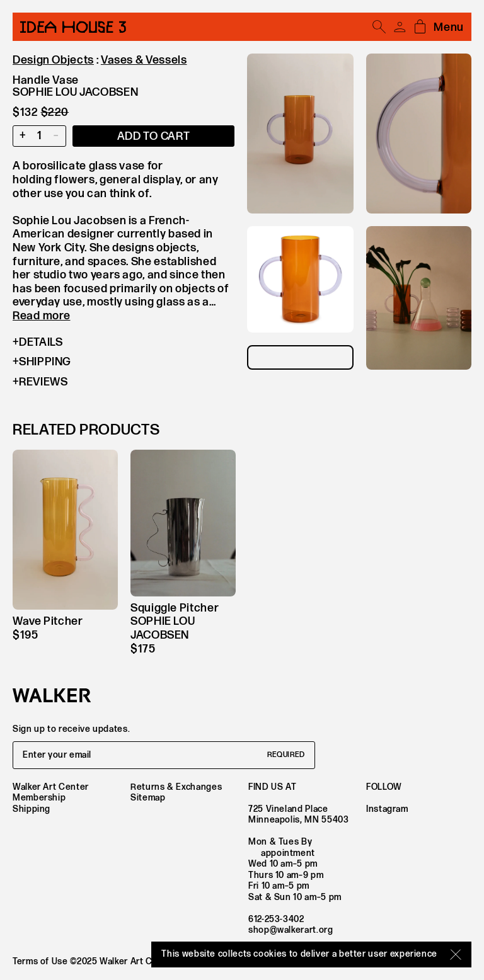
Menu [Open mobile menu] (449, 27)
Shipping (42, 362)
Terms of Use (40, 961)
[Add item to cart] (153, 136)
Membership (39, 798)
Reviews (40, 382)
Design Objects (53, 60)
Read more (41, 316)
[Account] (400, 27)
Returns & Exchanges (176, 787)
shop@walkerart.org (291, 930)
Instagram (387, 809)
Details (37, 343)
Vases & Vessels (144, 60)
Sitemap (148, 798)
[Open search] (379, 27)
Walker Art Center (51, 787)
